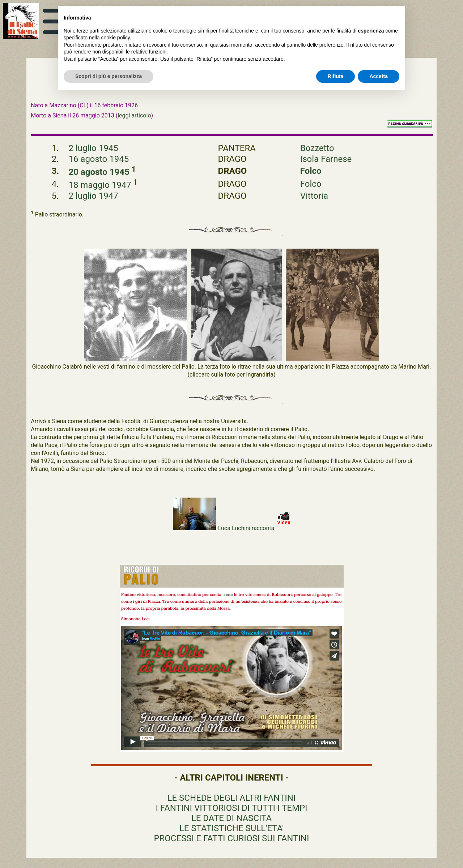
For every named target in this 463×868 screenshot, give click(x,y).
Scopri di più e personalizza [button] (109, 76)
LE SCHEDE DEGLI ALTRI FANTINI (232, 798)
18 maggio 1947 (101, 185)
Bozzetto (317, 148)
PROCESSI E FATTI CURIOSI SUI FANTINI (231, 838)
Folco (311, 171)
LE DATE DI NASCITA (231, 818)
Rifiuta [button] (336, 76)
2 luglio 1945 (93, 148)
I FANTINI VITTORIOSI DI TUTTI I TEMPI (231, 808)
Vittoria (314, 196)
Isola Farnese (326, 159)
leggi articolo (134, 115)
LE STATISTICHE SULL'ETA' (231, 828)
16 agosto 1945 (99, 159)
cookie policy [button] (116, 38)
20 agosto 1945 (100, 172)
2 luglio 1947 (93, 196)
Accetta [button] (379, 76)
